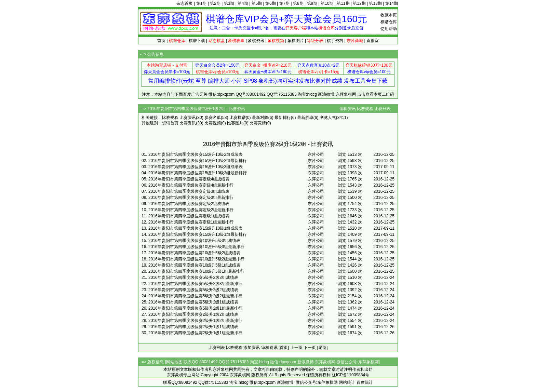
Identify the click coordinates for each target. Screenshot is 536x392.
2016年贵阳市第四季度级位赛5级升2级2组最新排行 (195, 296)
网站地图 (174, 362)
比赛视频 (213, 123)
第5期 (257, 3)
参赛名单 (213, 118)
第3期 (229, 3)
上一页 (296, 348)
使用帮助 (389, 29)
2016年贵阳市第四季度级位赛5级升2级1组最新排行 (195, 308)
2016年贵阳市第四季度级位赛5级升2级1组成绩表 (193, 302)
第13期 (375, 3)
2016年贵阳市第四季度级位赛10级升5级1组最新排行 (196, 271)
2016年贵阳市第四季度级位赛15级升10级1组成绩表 (196, 228)
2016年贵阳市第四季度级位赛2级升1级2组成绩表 (193, 314)
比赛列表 (383, 109)
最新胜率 (305, 118)
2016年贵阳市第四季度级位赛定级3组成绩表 (189, 191)
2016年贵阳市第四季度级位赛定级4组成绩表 (189, 179)
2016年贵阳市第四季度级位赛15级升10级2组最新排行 (198, 161)
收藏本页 (389, 15)
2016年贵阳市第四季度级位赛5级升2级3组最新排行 (195, 284)
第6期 (271, 3)
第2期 (215, 3)
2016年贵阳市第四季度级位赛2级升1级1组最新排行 (195, 333)
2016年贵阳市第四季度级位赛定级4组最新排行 (191, 185)
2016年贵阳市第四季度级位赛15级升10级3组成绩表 (196, 167)
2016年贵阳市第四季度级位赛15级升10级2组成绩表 (196, 154)
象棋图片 (296, 41)
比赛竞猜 (258, 123)
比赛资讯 (188, 118)
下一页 (310, 348)
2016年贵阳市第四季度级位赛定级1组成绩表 (189, 216)
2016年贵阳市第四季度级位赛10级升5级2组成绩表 (194, 253)
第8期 (298, 3)
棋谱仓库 (389, 22)
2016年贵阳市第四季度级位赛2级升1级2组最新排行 (195, 321)
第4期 (243, 3)
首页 (161, 41)
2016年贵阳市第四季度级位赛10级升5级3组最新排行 (196, 247)
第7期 (285, 3)
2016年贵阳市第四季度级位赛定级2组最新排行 (191, 210)
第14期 (392, 3)
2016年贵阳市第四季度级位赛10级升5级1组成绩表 (194, 265)
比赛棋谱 (238, 118)
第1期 (202, 3)
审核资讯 (269, 348)
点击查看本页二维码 (376, 94)
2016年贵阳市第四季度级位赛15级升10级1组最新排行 (198, 234)
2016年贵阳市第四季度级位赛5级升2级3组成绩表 (193, 278)
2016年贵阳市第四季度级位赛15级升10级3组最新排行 (198, 173)
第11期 (343, 3)
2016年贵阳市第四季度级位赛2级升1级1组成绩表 (193, 327)
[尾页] (323, 348)
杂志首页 (185, 3)
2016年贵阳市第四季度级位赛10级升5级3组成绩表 (194, 241)
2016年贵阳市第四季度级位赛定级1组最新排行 (191, 222)
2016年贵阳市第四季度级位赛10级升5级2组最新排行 (196, 259)
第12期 (359, 3)
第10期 (327, 3)
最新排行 (283, 118)
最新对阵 (260, 118)
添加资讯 (252, 348)
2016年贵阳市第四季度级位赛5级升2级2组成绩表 (193, 290)
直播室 (373, 41)
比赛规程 (365, 109)
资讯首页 (170, 123)
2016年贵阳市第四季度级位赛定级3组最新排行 (191, 198)
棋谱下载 (197, 41)
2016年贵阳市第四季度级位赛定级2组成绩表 (189, 204)
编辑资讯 (348, 109)
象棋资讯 (256, 41)
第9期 (312, 3)
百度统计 (365, 382)
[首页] (284, 348)
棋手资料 (335, 41)
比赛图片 (235, 123)
